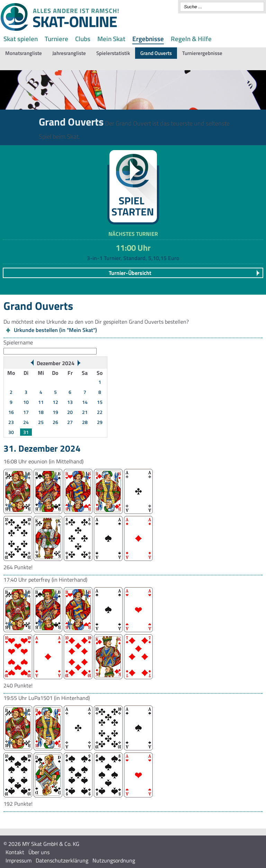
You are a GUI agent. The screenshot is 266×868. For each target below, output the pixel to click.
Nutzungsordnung (114, 860)
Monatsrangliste (24, 53)
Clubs (83, 39)
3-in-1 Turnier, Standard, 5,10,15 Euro (133, 258)
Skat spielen (21, 39)
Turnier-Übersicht (130, 273)
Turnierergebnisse (202, 53)
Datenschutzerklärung (62, 860)
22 (100, 412)
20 (70, 412)
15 (100, 402)
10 (26, 402)
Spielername (18, 342)
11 (41, 402)
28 (85, 422)
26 (55, 422)
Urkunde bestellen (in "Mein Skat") (55, 330)
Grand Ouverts (156, 53)
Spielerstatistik (113, 53)
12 (55, 402)
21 (85, 412)
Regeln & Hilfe (191, 39)
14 (85, 402)
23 (11, 422)
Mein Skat (111, 39)
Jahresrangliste (69, 53)
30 (11, 432)
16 (11, 412)
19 (55, 412)
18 (41, 412)
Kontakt (15, 852)
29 (100, 422)
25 (41, 422)
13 (70, 402)
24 (26, 422)
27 (70, 422)
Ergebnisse (148, 39)
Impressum (19, 860)
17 (26, 412)
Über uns (39, 852)
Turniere (56, 39)
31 (26, 432)
